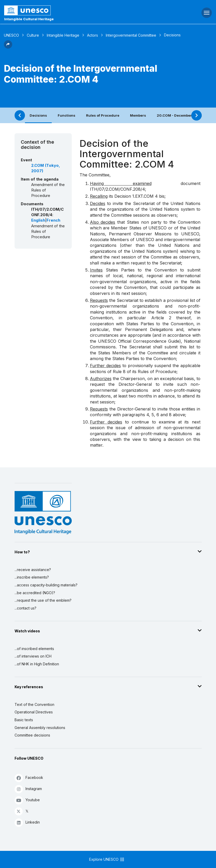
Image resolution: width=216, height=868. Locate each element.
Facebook (29, 778)
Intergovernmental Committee (131, 35)
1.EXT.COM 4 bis (148, 196)
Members (138, 115)
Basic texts (24, 720)
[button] (8, 47)
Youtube (27, 800)
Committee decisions (32, 735)
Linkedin (27, 822)
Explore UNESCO (107, 859)
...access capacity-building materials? (46, 585)
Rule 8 (119, 372)
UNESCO (11, 35)
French (53, 220)
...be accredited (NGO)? (35, 593)
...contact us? (25, 608)
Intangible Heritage (63, 35)
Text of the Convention (34, 704)
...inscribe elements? (32, 577)
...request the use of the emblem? (43, 600)
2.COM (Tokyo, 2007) (46, 168)
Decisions (38, 115)
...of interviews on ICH (33, 656)
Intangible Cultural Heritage (29, 19)
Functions (67, 115)
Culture (33, 35)
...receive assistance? (33, 570)
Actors (93, 35)
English (38, 220)
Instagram (28, 789)
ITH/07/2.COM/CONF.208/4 (117, 189)
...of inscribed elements (34, 649)
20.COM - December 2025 (179, 115)
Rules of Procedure (103, 115)
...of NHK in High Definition (37, 664)
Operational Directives (34, 712)
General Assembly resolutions (40, 728)
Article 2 (161, 318)
